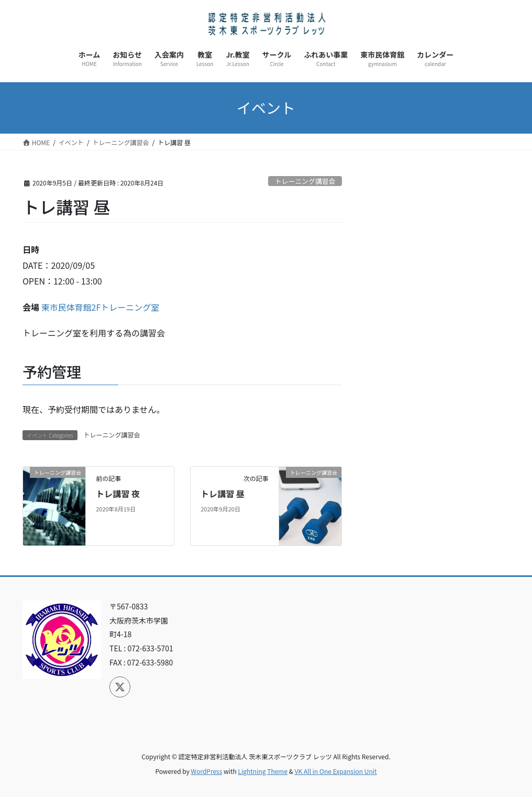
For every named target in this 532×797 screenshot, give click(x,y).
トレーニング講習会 (305, 181)
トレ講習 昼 (223, 494)
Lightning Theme (263, 771)
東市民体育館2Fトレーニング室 (101, 307)
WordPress (207, 771)
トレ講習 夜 (118, 494)
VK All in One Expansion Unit (336, 771)
